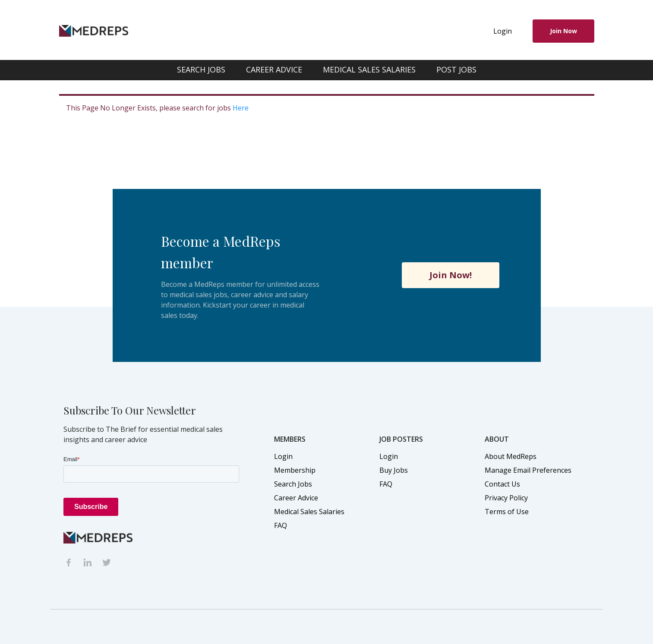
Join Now (563, 31)
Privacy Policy (506, 498)
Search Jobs (293, 484)
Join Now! (451, 275)
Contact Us (502, 484)
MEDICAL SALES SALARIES (369, 69)
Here (241, 108)
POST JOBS (456, 69)
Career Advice (296, 498)
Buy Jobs (394, 470)
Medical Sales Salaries (309, 512)
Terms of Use (507, 512)
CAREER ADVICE (274, 69)
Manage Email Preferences (528, 470)
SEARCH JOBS (201, 69)
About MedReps (511, 456)
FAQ (281, 525)
